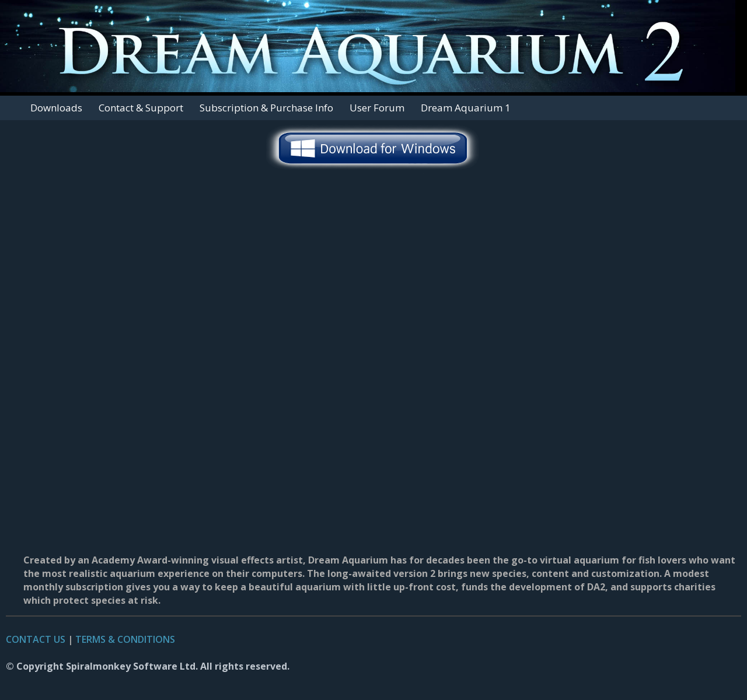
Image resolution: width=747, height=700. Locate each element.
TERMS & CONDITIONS (125, 639)
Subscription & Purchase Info (266, 108)
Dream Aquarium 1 (466, 108)
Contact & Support (141, 108)
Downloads (56, 108)
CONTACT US (36, 639)
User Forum (377, 108)
